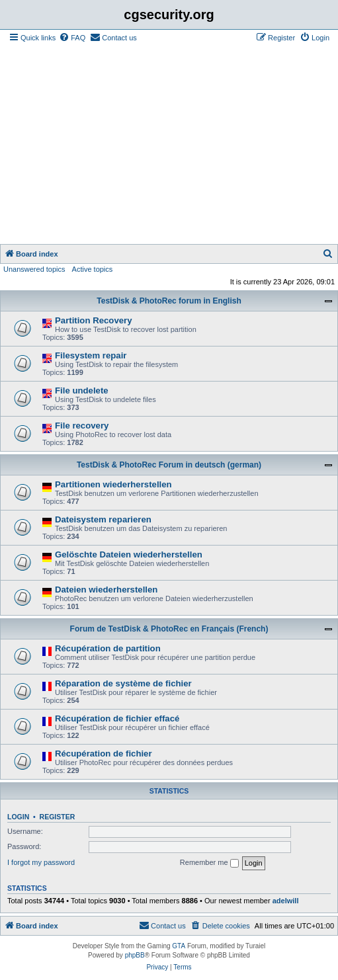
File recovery (82, 426)
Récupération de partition (108, 648)
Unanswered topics (34, 269)
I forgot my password (41, 862)
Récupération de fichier (104, 754)
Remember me (209, 863)
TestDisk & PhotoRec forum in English (169, 301)
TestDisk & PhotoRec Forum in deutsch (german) (169, 465)
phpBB (135, 955)
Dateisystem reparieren (103, 519)
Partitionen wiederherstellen (113, 484)
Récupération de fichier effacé (117, 718)
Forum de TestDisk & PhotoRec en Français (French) (169, 629)
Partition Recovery (94, 320)
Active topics (93, 269)
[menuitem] (72, 38)
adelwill (286, 901)
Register (58, 817)
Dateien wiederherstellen (106, 590)
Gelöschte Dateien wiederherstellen (129, 554)
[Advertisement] (169, 145)
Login (18, 817)
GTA (179, 946)
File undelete (82, 390)
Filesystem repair (91, 355)
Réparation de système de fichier (123, 683)
